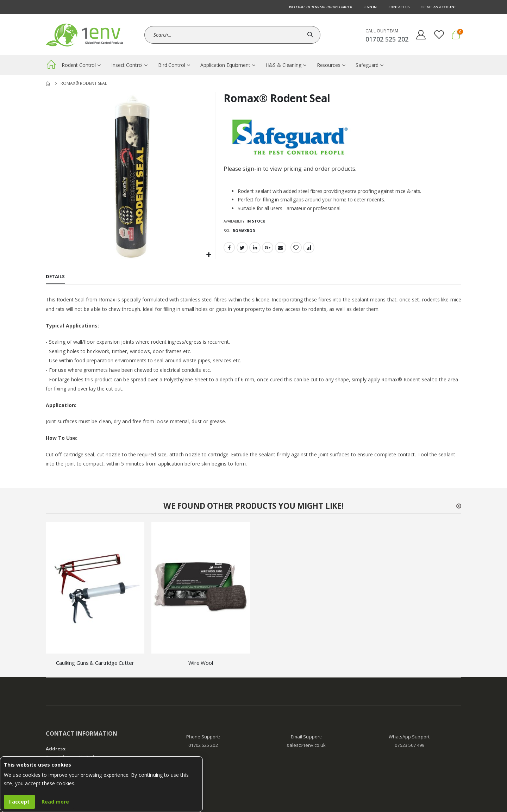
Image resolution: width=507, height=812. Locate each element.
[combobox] (232, 35)
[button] (209, 255)
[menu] (254, 65)
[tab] (55, 277)
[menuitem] (51, 66)
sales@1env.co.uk (306, 745)
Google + (268, 248)
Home (48, 83)
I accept (19, 802)
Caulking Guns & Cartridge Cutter (95, 663)
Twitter (242, 248)
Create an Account (438, 7)
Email (281, 248)
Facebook (229, 248)
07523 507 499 (409, 745)
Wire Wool (201, 663)
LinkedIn (255, 248)
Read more (55, 802)
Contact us (399, 7)
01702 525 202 (203, 745)
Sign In (370, 7)
